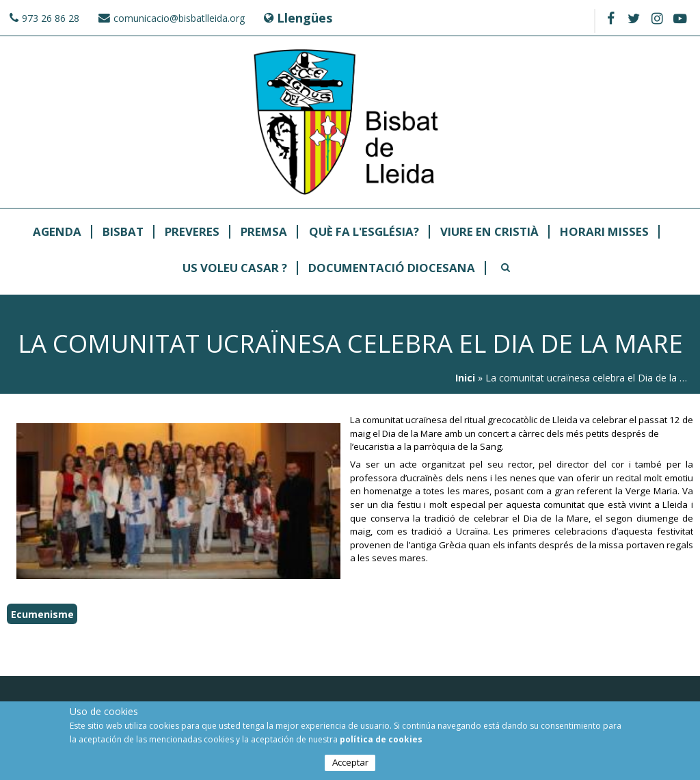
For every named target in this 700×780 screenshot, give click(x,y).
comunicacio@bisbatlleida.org (179, 18)
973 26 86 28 (51, 18)
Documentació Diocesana (392, 268)
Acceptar (350, 763)
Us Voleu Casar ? (235, 268)
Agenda (57, 232)
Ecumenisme (42, 614)
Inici (465, 378)
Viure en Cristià (489, 232)
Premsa (264, 232)
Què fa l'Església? (364, 232)
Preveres (192, 232)
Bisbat (123, 232)
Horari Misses (604, 232)
